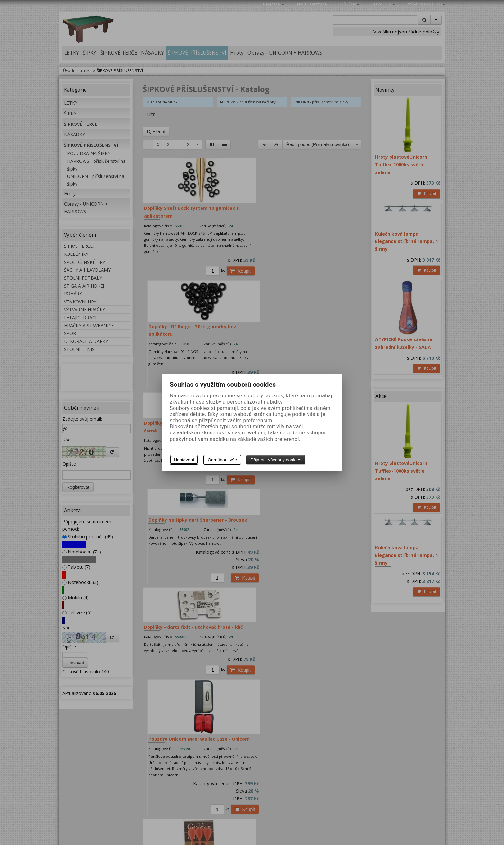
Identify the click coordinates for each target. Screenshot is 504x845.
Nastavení (184, 460)
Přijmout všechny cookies (276, 460)
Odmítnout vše (222, 460)
